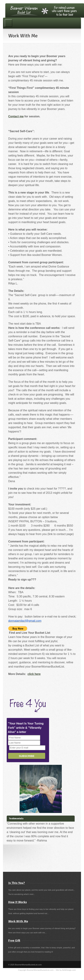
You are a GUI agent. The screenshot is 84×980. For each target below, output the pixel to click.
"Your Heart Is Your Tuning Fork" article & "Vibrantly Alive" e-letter (26, 728)
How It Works (18, 902)
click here (34, 674)
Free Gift (14, 941)
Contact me (16, 116)
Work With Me (18, 921)
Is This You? (17, 883)
